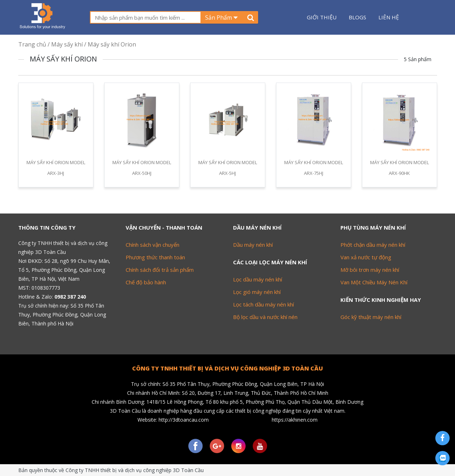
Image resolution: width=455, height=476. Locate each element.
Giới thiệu (322, 17)
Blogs (357, 17)
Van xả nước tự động (366, 257)
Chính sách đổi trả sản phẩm (160, 270)
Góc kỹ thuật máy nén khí (371, 317)
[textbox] (146, 17)
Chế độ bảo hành (146, 282)
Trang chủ (32, 44)
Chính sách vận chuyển (153, 245)
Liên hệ (389, 17)
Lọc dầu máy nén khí (258, 279)
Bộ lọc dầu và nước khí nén (265, 317)
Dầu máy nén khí (253, 245)
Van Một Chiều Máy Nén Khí (374, 282)
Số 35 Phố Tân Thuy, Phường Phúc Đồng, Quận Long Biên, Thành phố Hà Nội (62, 315)
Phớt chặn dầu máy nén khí (373, 245)
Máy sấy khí (67, 44)
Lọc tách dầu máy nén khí (263, 304)
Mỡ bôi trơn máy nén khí (370, 270)
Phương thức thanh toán (155, 257)
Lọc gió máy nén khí (257, 292)
